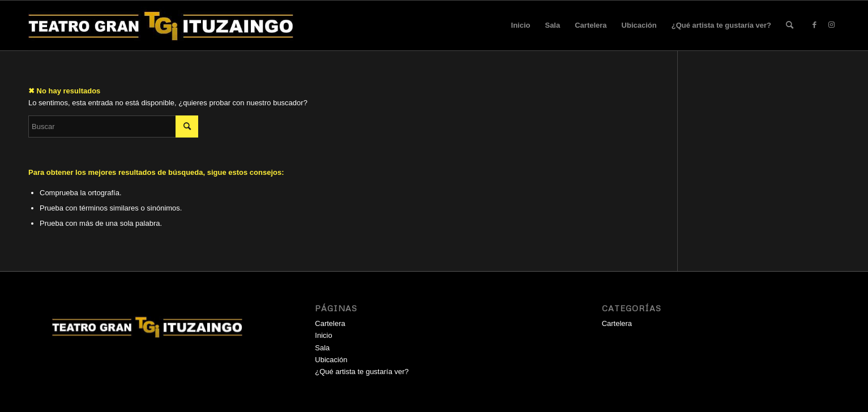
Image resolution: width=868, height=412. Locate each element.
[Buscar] (790, 25)
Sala (552, 25)
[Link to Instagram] (831, 25)
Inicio (521, 25)
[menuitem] (790, 25)
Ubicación (639, 25)
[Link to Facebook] (814, 25)
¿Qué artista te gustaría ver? (721, 25)
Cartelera (591, 25)
